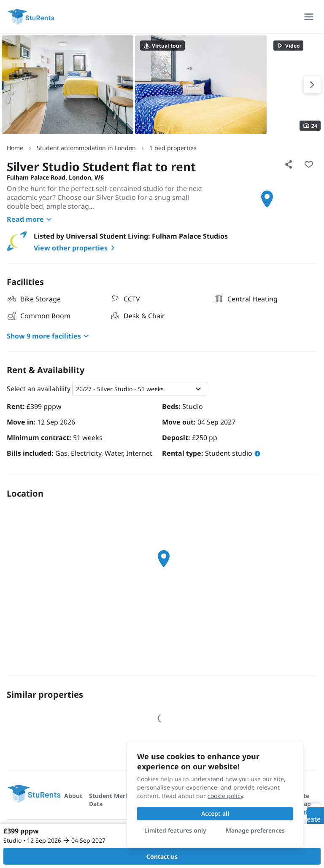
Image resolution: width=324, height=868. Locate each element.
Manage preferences (255, 830)
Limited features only (175, 830)
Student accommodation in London (86, 148)
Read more (30, 219)
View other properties (76, 248)
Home (15, 148)
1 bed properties (173, 148)
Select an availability (39, 389)
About (73, 796)
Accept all (215, 813)
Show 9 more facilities (49, 336)
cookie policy (225, 796)
